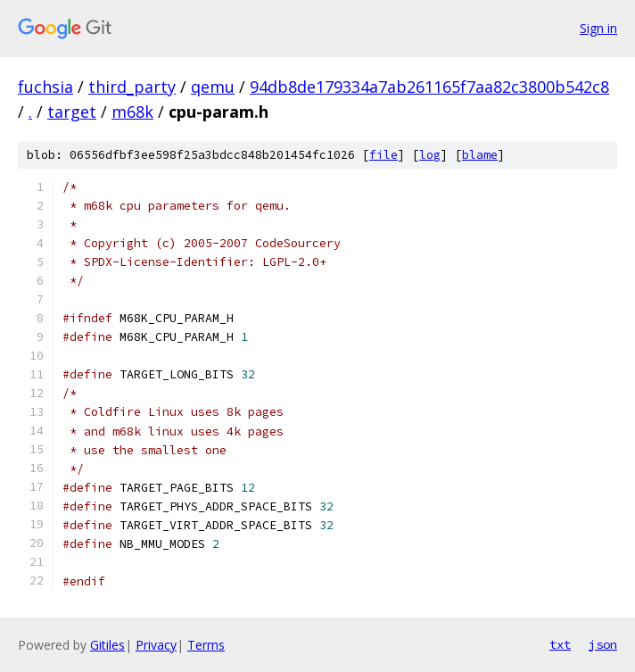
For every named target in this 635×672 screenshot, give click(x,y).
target (72, 112)
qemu (213, 87)
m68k (132, 112)
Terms (206, 645)
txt (560, 644)
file (383, 155)
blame (480, 155)
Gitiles (107, 645)
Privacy (156, 645)
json (603, 644)
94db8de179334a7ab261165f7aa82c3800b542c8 (429, 87)
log (430, 155)
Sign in (598, 28)
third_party (132, 87)
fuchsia (45, 87)
